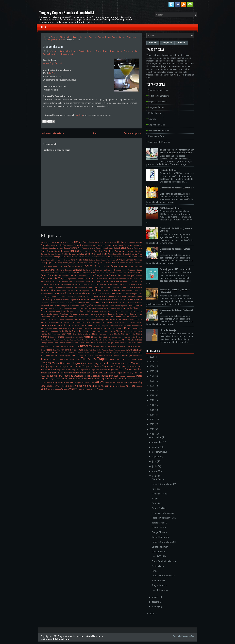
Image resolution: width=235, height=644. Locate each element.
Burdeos (44, 257)
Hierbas (93, 303)
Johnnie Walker (103, 308)
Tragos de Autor (159, 585)
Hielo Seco (73, 303)
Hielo (67, 303)
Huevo (51, 305)
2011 (152, 429)
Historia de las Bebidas (109, 302)
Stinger (155, 498)
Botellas (81, 254)
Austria (92, 248)
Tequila (44, 359)
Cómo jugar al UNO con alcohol (175, 269)
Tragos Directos (110, 376)
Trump (140, 379)
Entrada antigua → (133, 133)
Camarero (100, 257)
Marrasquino (53, 331)
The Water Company (57, 359)
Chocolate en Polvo (128, 263)
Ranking (76, 346)
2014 (43, 242)
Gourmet (122, 297)
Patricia (73, 340)
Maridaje (128, 328)
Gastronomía (79, 296)
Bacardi (99, 248)
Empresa (82, 287)
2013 (152, 420)
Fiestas (51, 294)
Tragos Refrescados (71, 379)
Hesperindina (46, 303)
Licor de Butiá (129, 314)
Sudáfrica (74, 355)
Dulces (115, 284)
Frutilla (122, 294)
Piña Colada (132, 340)
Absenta (98, 242)
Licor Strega (131, 322)
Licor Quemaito (106, 322)
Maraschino (102, 328)
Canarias (123, 257)
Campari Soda (158, 552)
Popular (153, 43)
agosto (156, 457)
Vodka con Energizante (159, 96)
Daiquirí (131, 275)
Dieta (117, 281)
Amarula (104, 245)
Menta (119, 331)
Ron (81, 350)
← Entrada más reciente (53, 133)
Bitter (106, 251)
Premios (123, 343)
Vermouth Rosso (48, 386)
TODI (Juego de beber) (171, 208)
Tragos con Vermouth (69, 373)
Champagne (46, 263)
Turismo (44, 382)
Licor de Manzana (82, 319)
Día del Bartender (103, 279)
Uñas (50, 383)
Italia (50, 308)
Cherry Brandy (63, 263)
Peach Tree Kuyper (84, 340)
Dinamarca (124, 281)
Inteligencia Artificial (126, 306)
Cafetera (69, 257)
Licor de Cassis (52, 317)
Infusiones (98, 306)
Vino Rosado (120, 386)
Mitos (74, 334)
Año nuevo (119, 245)
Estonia (58, 291)
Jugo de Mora (55, 311)
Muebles (117, 334)
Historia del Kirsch (169, 170)
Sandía (68, 353)
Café (63, 257)
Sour (57, 355)
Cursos (124, 276)
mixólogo (88, 334)
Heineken (110, 300)
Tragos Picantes (55, 379)
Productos (131, 343)
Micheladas (46, 334)
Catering (67, 260)
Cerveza (120, 260)
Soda (140, 353)
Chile (90, 263)
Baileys (123, 248)
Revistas (74, 350)
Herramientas (136, 299)
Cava (73, 260)
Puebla (53, 346)
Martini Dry (70, 331)
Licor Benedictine (72, 314)
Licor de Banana (115, 314)
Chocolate (116, 263)
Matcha (92, 331)
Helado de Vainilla (121, 300)
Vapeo (92, 383)
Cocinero (78, 266)
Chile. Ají (96, 263)
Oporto (139, 337)
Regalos (131, 346)
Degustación (72, 279)
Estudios (77, 290)
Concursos (69, 270)
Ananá (111, 245)
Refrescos (114, 346)
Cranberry (110, 270)
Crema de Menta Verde (113, 273)
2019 (152, 391)
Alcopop (128, 242)
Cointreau (124, 266)
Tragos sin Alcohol (90, 379)
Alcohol (121, 242)
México (133, 331)
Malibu (50, 328)
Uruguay (56, 382)
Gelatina (90, 297)
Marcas (111, 328)
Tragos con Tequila (50, 373)
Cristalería (52, 275)
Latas (115, 311)
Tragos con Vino (87, 373)
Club (55, 266)
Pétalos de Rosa (115, 340)
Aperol (136, 245)
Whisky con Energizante (159, 130)
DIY (62, 284)
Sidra (102, 353)
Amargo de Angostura (92, 245)
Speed (62, 355)
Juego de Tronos (116, 308)
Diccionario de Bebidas (103, 281)
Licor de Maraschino (114, 319)
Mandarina (58, 328)
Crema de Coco (65, 273)
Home (46, 37)
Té (121, 355)
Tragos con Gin (131, 51)
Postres (117, 343)
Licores (139, 322)
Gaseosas (66, 297)
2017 (57, 242)
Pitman (50, 343)
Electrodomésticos (49, 287)
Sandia (62, 353)
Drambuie (86, 284)
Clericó (49, 266)
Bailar (116, 248)
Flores (62, 294)
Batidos (67, 251)
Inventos (138, 305)
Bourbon (89, 254)
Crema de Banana (121, 270)
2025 (152, 362)
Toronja (133, 359)
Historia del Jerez (159, 494)
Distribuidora (54, 284)
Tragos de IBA (54, 376)
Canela (130, 257)
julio (154, 461)
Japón (82, 308)
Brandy (104, 254)
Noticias (88, 337)
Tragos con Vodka (105, 372)
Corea (97, 270)
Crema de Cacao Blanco (50, 273)
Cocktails (55, 37)
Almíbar (63, 245)
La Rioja (94, 311)
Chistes (108, 263)
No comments (68, 54)
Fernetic (124, 291)
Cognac (114, 266)
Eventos (101, 290)
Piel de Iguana (155, 113)
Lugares (105, 325)
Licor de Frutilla (129, 317)
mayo (155, 471)
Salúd (135, 350)
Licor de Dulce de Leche (96, 317)
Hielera (62, 303)
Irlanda (44, 308)
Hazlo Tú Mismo (98, 299)
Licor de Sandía (66, 322)
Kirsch (82, 311)
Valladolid (85, 383)
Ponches (102, 343)
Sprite (67, 355)
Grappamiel (74, 300)
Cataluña (59, 260)
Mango (66, 328)
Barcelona (138, 248)
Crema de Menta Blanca (95, 273)
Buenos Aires (136, 254)
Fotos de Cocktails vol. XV (164, 484)
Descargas (89, 279)
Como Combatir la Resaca (164, 561)
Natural (53, 337)
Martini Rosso (82, 331)
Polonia (88, 343)
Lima (59, 325)
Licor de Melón (129, 320)
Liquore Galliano (87, 325)
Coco (100, 266)
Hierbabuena (84, 303)
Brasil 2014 (118, 254)
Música (139, 334)
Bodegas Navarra (47, 254)
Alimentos (46, 245)
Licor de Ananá (102, 314)
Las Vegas (108, 311)
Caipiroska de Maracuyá (159, 142)
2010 (152, 434)
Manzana (74, 328)
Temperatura (137, 355)
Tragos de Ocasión (73, 376)
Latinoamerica (124, 311)
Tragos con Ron (133, 369)
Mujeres (125, 334)
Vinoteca (139, 386)
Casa (48, 260)
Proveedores (45, 346)
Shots (98, 353)
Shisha (87, 353)
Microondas (56, 334)
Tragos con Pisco (116, 370)
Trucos (130, 379)
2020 (152, 386)
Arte (80, 248)
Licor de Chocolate (68, 317)
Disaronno (138, 281)
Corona (103, 270)
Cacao (50, 257)
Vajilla (79, 383)
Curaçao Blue (101, 275)
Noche (81, 337)
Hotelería (44, 306)
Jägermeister (68, 308)
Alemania (138, 242)
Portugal (110, 343)
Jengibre (88, 308)
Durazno (123, 284)
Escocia (123, 287)
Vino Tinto (130, 386)
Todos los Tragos (96, 37)
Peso (107, 340)
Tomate (112, 359)
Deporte (80, 279)
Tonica (119, 359)
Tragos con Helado (64, 370)
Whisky (73, 389)
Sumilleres (94, 355)
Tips (78, 359)
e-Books (131, 284)
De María (156, 503)
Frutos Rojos (132, 294)
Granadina (131, 297)
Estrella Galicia (67, 291)
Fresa (96, 294)
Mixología (80, 334)
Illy (77, 306)
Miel (69, 334)
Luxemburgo (114, 325)
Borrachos (73, 254)
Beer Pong (84, 251)
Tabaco (117, 355)
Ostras (43, 340)
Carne (43, 260)
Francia (89, 294)
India (81, 306)
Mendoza (112, 331)
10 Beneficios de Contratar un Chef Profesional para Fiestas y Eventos (177, 151)
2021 (152, 381)
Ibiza (69, 306)
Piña (124, 340)
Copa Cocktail (56, 63)
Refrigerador (123, 346)
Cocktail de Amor (160, 547)
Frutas (116, 294)
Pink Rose (156, 489)
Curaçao (90, 275)
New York (75, 337)
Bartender (59, 251)
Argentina (73, 248)
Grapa (51, 299)
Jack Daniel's (57, 308)
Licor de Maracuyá (97, 320)
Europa (92, 290)
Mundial (132, 334)
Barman (50, 251)
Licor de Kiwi (52, 319)
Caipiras (78, 257)
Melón (105, 331)
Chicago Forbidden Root (78, 263)
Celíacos (92, 260)
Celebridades (82, 260)
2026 (152, 357)
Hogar (125, 303)
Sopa (53, 355)
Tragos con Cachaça (57, 366)
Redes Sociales (105, 346)
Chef (54, 263)
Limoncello (75, 325)
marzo (155, 597)
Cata (53, 260)
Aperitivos (129, 245)
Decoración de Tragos (53, 278)
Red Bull (96, 346)
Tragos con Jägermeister (81, 370)
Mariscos (44, 331)
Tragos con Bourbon (121, 363)
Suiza (87, 355)
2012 (152, 424)
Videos (79, 386)
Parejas (67, 340)
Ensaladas (108, 287)
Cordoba (91, 270)
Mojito (95, 334)
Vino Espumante (108, 386)
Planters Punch (159, 581)
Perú (102, 340)
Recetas (84, 37)
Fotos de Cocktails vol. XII (164, 576)
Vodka (44, 389)
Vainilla (73, 382)
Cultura (73, 275)
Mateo (155, 571)
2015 (48, 242)
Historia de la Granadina (163, 513)
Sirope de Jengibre (111, 353)
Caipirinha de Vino (157, 125)
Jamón (76, 308)
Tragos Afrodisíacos (62, 363)
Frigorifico (102, 294)
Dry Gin (94, 284)
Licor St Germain (119, 322)
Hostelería (138, 303)
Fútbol (59, 297)
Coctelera (107, 266)
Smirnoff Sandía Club (158, 90)
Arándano (64, 248)
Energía (89, 287)
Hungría (64, 306)
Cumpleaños (81, 276)
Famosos (110, 290)
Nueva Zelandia (100, 337)
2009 (152, 614)
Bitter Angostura (117, 251)
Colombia (45, 270)
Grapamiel (58, 300)
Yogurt (80, 389)
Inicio (43, 27)
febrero (156, 602)
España (131, 287)
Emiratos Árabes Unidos (68, 287)
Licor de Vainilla (78, 322)
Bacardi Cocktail (159, 523)
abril (154, 476)
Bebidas (75, 251)
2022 (152, 376)
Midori (63, 334)
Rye (90, 350)
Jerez (94, 308)
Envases (116, 287)
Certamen (111, 260)
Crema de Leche (78, 273)
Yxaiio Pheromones (89, 389)
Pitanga (44, 343)
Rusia (86, 350)
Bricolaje (126, 254)
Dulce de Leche (105, 284)
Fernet (117, 290)
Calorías (93, 257)
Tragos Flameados (127, 376)
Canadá (116, 257)
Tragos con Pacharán (99, 370)
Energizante (98, 287)
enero (155, 607)
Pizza (56, 343)
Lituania (98, 325)
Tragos (108, 37)
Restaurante (64, 350)
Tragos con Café (74, 366)
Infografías (88, 305)
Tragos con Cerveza (92, 366)
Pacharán (50, 340)
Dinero (131, 281)
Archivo (182, 43)
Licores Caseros (48, 325)
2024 (71, 242)
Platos (82, 343)
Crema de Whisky (129, 273)
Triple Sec (122, 379)
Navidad (60, 337)
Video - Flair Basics (160, 537)
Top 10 (126, 359)
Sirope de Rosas (124, 353)
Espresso (139, 287)
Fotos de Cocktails (75, 293)
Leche (133, 311)
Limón (66, 325)
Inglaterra (106, 306)
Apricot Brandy (53, 248)
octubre (156, 447)
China (102, 263)
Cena (98, 260)
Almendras (55, 245)
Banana (130, 248)
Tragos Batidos (119, 37)
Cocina (71, 266)
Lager (101, 311)
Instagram (114, 306)
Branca (97, 254)
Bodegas (138, 251)
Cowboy (152, 119)
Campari (108, 257)
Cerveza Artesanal (134, 260)
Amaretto (78, 245)
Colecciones (138, 266)
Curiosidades (115, 275)
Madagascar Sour (156, 136)
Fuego (47, 297)
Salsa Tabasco (103, 350)
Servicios (80, 353)
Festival (130, 291)
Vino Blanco (94, 386)
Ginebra (68, 37)
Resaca (49, 350)
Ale (132, 242)
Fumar (53, 297)
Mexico (126, 331)
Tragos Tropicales (108, 379)
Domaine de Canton (73, 284)
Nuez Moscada (112, 337)
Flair (57, 294)
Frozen (110, 294)
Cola (131, 266)
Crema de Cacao (135, 270)
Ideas (74, 306)
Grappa (66, 300)
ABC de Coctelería (84, 242)
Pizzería (62, 343)
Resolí (55, 350)
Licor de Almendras (88, 314)
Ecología (139, 284)
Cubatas (66, 276)
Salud (129, 350)
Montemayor (103, 334)
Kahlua (70, 311)
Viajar (59, 386)
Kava (76, 311)
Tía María (70, 359)
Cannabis (138, 257)
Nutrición (128, 337)
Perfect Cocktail (159, 508)
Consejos (78, 270)
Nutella (121, 337)
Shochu (92, 353)
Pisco (140, 340)
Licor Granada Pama (92, 322)
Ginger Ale (113, 297)
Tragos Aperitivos (82, 363)
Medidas (99, 331)
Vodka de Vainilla (54, 389)
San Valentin (53, 353)
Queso (70, 346)
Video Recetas (68, 386)
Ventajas (116, 382)
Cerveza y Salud (159, 528)
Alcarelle (113, 242)
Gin (61, 37)
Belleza (91, 251)
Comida (53, 270)
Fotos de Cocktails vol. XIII (164, 542)
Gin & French (158, 479)
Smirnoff (134, 353)
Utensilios (65, 382)
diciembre (157, 437)
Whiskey (65, 389)
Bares (43, 251)
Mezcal (140, 331)
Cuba (60, 276)
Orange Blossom (53, 46)
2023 (66, 242)
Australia (85, 248)
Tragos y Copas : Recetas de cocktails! (67, 13)
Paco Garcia (59, 340)
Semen (74, 353)
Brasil (110, 254)
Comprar (61, 270)
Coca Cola (62, 266)
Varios (99, 382)
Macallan (122, 325)
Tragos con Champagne (114, 366)
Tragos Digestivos (56, 40)
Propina (139, 343)
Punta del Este (61, 346)
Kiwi (88, 311)
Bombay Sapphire (61, 254)
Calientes (86, 257)
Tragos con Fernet (134, 366)
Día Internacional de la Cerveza (126, 279)
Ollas (133, 337)
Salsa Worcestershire (117, 350)
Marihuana (138, 328)
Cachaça (56, 257)
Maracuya (92, 328)
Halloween (84, 299)
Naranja (76, 37)
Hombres (131, 303)
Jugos (64, 311)
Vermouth (125, 382)
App (141, 245)
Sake (95, 350)
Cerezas (103, 260)
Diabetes (88, 281)
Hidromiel (55, 303)
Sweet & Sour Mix (106, 355)
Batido (46, 63)
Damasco (139, 276)
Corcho (86, 270)
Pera (98, 340)
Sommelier (45, 355)
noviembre (157, 442)
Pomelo (94, 343)
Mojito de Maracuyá (157, 102)
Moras (111, 334)
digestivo (79, 115)
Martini (61, 331)
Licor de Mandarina (66, 320)
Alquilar (70, 245)
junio (155, 466)
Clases (43, 266)
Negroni (68, 337)
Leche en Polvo (58, 314)
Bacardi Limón (108, 248)
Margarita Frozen (156, 107)
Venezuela (108, 383)
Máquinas (83, 328)
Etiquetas (85, 291)
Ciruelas (139, 263)
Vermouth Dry (136, 382)
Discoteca (44, 284)
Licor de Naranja (53, 322)
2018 (62, 242)
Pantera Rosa (158, 566)
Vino (86, 386)
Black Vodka (129, 251)
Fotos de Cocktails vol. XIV (164, 518)
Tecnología (127, 355)
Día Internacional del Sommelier (71, 281)
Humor (58, 305)
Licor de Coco (82, 317)
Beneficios (99, 251)
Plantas (69, 343)
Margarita (119, 328)
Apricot (43, 248)
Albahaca (105, 242)
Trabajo (140, 359)
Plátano (75, 343)
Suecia (82, 355)
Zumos (100, 389)
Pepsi (93, 340)
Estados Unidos (48, 290)
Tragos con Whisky (124, 373)
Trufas (135, 379)
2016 (52, 242)
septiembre (158, 452)
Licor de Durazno (113, 317)
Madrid (130, 325)
